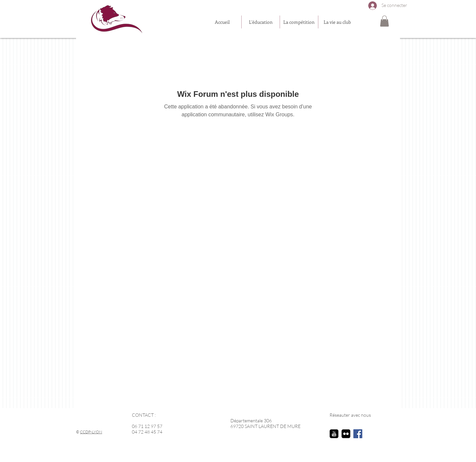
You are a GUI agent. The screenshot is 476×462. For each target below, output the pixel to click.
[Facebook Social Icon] (358, 434)
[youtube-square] (334, 434)
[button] (384, 21)
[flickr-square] (346, 434)
